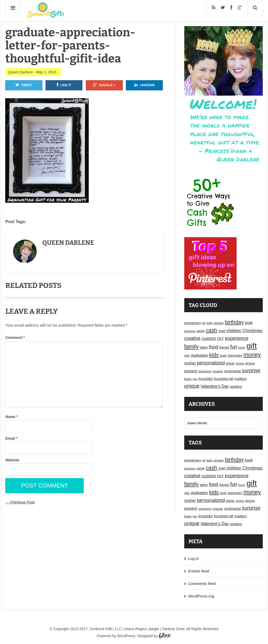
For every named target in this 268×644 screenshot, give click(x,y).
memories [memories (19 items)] (235, 355)
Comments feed (202, 584)
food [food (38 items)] (214, 347)
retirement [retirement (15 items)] (205, 371)
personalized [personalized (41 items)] (211, 363)
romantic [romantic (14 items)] (218, 371)
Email (11, 438)
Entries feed (199, 571)
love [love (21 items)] (223, 355)
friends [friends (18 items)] (224, 347)
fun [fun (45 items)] (234, 347)
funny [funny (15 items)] (242, 347)
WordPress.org (201, 596)
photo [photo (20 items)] (230, 363)
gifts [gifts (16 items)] (187, 356)
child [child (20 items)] (222, 331)
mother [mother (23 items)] (190, 363)
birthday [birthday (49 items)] (234, 322)
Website (12, 460)
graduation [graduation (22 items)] (199, 355)
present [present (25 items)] (191, 371)
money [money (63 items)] (252, 355)
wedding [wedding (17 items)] (236, 387)
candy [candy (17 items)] (200, 331)
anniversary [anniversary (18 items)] (193, 323)
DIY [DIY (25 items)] (220, 339)
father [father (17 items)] (204, 347)
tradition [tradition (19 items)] (241, 379)
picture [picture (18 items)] (250, 363)
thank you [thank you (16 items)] (191, 379)
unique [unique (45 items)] (192, 386)
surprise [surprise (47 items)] (251, 370)
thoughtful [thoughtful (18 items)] (206, 379)
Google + (104, 85)
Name (11, 417)
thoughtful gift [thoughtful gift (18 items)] (224, 379)
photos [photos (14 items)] (240, 363)
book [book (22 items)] (249, 323)
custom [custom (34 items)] (209, 338)
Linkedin (144, 85)
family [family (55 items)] (191, 347)
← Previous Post (20, 502)
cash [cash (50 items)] (211, 330)
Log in (194, 558)
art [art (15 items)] (204, 323)
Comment (15, 338)
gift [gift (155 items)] (252, 346)
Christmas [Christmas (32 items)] (253, 331)
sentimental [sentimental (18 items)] (232, 371)
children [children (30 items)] (234, 330)
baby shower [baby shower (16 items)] (215, 323)
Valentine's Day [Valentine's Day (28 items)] (215, 386)
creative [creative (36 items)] (192, 338)
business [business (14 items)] (190, 331)
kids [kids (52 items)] (214, 355)
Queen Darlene (20, 72)
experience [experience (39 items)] (237, 338)
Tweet (24, 85)
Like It (64, 85)
